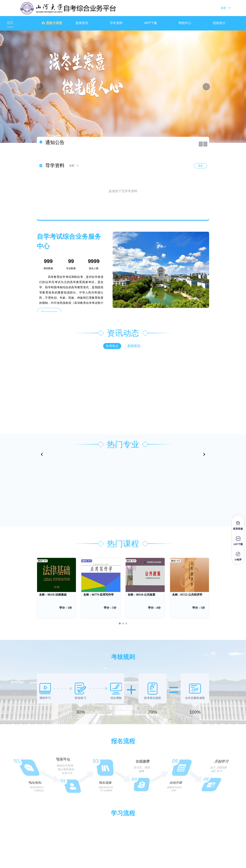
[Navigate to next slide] (204, 454)
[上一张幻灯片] (40, 87)
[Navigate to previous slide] (42, 454)
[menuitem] (20, 23)
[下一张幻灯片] (206, 87)
